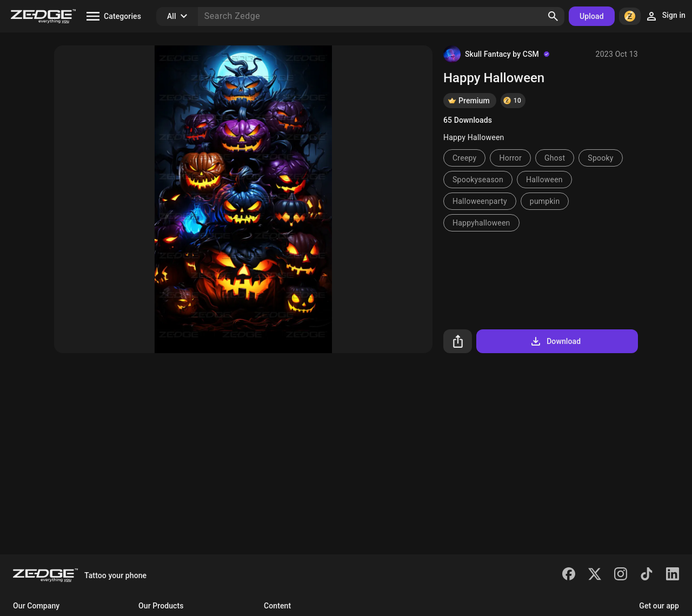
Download (555, 341)
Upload (592, 16)
